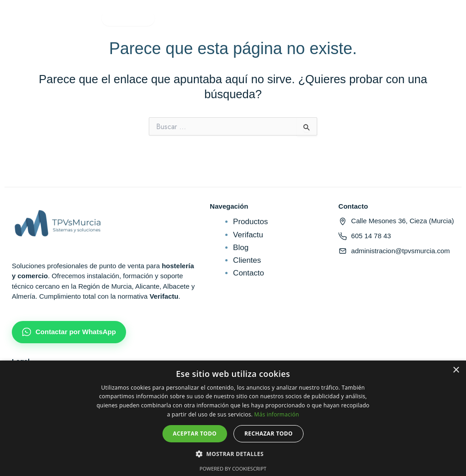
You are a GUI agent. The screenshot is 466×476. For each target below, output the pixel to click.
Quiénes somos (238, 18)
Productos (77, 18)
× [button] (456, 370)
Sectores (129, 18)
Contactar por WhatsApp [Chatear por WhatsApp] (69, 332)
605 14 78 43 (365, 236)
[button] (233, 454)
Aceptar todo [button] (195, 433)
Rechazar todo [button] (268, 433)
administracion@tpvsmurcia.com (394, 251)
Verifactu (180, 18)
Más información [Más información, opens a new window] (277, 414)
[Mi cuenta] (327, 18)
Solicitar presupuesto (408, 18)
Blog (241, 248)
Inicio (35, 18)
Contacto (296, 18)
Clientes (247, 260)
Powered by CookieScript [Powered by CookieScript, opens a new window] (233, 468)
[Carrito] (348, 18)
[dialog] (233, 418)
